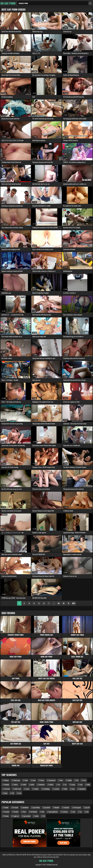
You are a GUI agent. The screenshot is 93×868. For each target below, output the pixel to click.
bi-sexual (16, 807)
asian (34, 780)
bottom (51, 785)
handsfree (42, 785)
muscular (66, 807)
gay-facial (47, 807)
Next (74, 603)
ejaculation (82, 789)
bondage (7, 785)
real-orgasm (77, 807)
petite (37, 816)
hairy (25, 812)
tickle (66, 789)
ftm (77, 780)
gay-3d (88, 807)
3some (42, 780)
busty (6, 793)
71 (68, 603)
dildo (89, 785)
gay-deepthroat (53, 812)
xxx (59, 785)
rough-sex (16, 816)
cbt (87, 812)
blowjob (57, 807)
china (26, 780)
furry (85, 780)
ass (66, 785)
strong (73, 785)
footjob (6, 807)
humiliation (34, 812)
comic (28, 789)
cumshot (7, 812)
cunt (20, 793)
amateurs (65, 812)
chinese (6, 780)
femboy (6, 816)
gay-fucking (36, 807)
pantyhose (26, 807)
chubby (70, 780)
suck (74, 812)
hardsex (16, 812)
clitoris (16, 785)
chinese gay (17, 780)
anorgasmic (52, 780)
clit (13, 793)
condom (36, 789)
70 (64, 603)
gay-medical (27, 816)
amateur (57, 789)
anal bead (7, 789)
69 (59, 603)
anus (73, 789)
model (24, 785)
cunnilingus (46, 789)
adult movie (18, 789)
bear (62, 780)
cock (81, 785)
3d (44, 816)
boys (43, 812)
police (33, 785)
